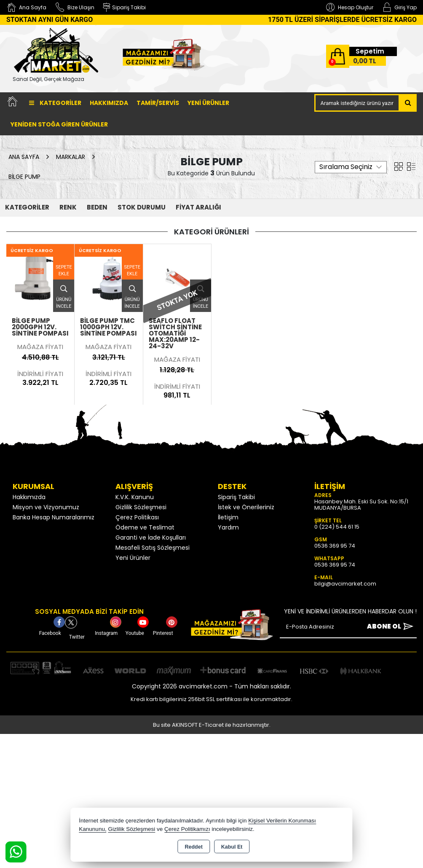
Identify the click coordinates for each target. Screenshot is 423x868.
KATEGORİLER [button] (27, 207)
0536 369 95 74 (335, 546)
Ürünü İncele (64, 294)
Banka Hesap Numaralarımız (54, 517)
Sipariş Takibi (236, 497)
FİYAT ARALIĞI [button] (198, 207)
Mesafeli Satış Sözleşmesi (153, 548)
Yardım (228, 527)
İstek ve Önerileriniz (246, 507)
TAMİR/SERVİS (158, 103)
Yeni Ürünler (133, 558)
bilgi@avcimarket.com (345, 584)
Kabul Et (232, 847)
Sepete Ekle (64, 271)
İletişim (228, 517)
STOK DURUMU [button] (142, 207)
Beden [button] (97, 207)
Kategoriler (55, 103)
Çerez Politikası (137, 517)
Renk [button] (68, 207)
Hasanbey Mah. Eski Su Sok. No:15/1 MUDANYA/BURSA (361, 505)
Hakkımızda (109, 103)
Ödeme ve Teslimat (145, 527)
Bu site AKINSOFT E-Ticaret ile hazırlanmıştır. (212, 725)
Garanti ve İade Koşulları (151, 537)
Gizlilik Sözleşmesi (141, 507)
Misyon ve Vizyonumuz (46, 507)
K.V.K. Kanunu (135, 497)
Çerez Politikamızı (187, 829)
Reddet (193, 847)
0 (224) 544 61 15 (337, 527)
